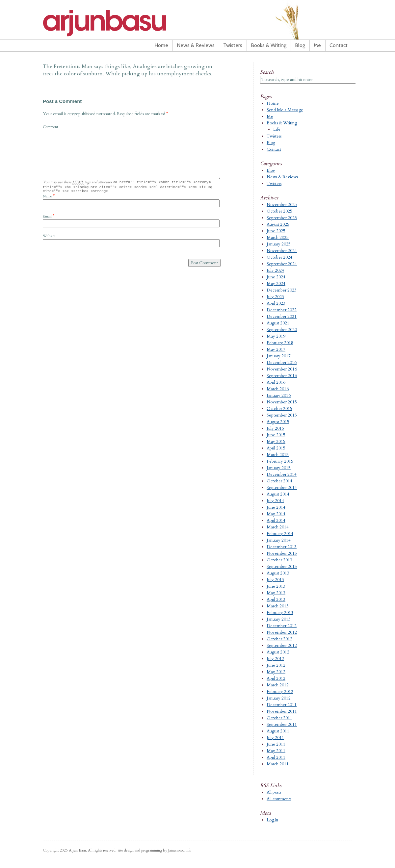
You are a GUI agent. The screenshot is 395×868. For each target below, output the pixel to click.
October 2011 (279, 718)
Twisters (233, 45)
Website (49, 238)
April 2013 (276, 600)
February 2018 (280, 343)
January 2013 (279, 619)
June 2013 (276, 586)
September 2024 (282, 264)
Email (47, 218)
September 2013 (282, 567)
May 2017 (276, 349)
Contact (339, 45)
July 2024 (275, 270)
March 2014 (278, 527)
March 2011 (278, 764)
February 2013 (280, 613)
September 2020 (282, 330)
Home (161, 45)
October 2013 (279, 560)
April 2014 (276, 521)
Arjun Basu (125, 23)
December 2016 (282, 363)
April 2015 (276, 448)
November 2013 (282, 553)
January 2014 (279, 540)
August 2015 (278, 422)
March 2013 (278, 606)
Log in (272, 820)
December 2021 (282, 317)
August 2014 (278, 494)
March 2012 (278, 685)
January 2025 (279, 244)
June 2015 (276, 435)
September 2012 (282, 646)
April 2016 (276, 382)
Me (317, 45)
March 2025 (278, 238)
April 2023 (276, 303)
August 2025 (278, 224)
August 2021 (278, 323)
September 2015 (282, 415)
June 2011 (276, 744)
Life (277, 129)
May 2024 (276, 284)
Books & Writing (269, 45)
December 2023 (282, 290)
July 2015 (275, 428)
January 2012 (279, 698)
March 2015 (278, 455)
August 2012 (278, 652)
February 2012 (280, 692)
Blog (300, 45)
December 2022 (282, 310)
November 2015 (282, 402)
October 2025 (279, 211)
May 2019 (276, 336)
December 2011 (282, 705)
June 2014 (276, 507)
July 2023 (275, 297)
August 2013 (278, 573)
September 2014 (282, 488)
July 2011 (275, 738)
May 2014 (276, 514)
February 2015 (280, 461)
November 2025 (282, 205)
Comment (51, 127)
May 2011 (276, 751)
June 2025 (276, 231)
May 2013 (276, 593)
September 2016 (282, 376)
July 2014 (275, 501)
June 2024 (276, 277)
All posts (274, 792)
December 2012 (282, 626)
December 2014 (282, 474)
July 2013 (275, 580)
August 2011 (278, 731)
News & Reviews (196, 45)
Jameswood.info (180, 850)
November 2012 (282, 632)
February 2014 (280, 534)
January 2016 (279, 396)
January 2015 (279, 468)
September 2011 (282, 725)
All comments (279, 799)
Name (47, 198)
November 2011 (282, 711)
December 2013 (282, 547)
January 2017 (279, 356)
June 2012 (276, 665)
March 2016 (278, 389)
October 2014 (279, 481)
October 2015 (279, 409)
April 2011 (276, 757)
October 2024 (279, 257)
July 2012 (275, 659)
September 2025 (282, 218)
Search (267, 72)
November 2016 (282, 369)
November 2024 (282, 251)
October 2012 (279, 639)
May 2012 (276, 672)
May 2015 (276, 442)
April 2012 (276, 678)
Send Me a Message (285, 110)
